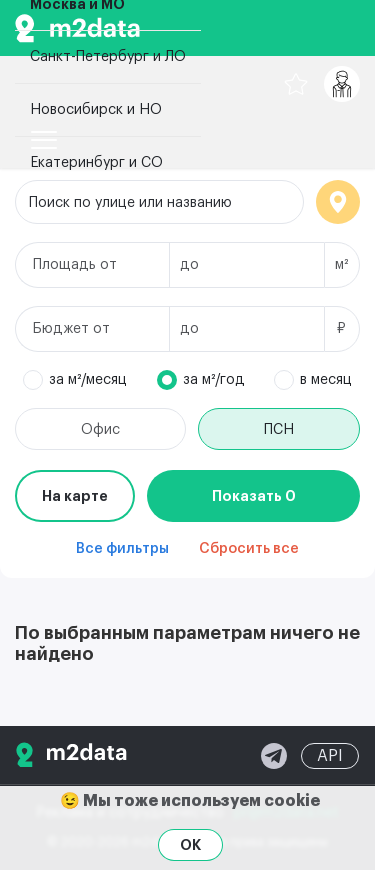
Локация (338, 202)
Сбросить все (249, 549)
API (330, 756)
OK (190, 845)
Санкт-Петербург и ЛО (108, 57)
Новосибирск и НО (96, 110)
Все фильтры (122, 549)
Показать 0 (254, 496)
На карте (75, 496)
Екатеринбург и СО (96, 163)
